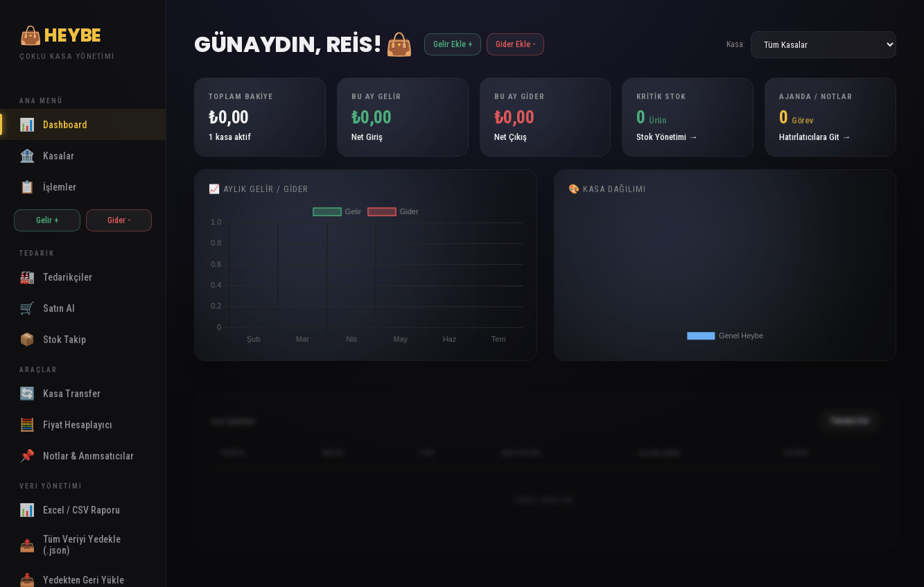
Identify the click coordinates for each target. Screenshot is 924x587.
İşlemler (48, 187)
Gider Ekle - (515, 44)
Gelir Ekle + (453, 44)
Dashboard (53, 124)
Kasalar (47, 156)
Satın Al (47, 308)
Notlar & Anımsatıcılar (77, 456)
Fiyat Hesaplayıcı (66, 424)
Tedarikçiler (56, 277)
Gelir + (47, 220)
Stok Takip (53, 339)
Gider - (119, 220)
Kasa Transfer (60, 393)
